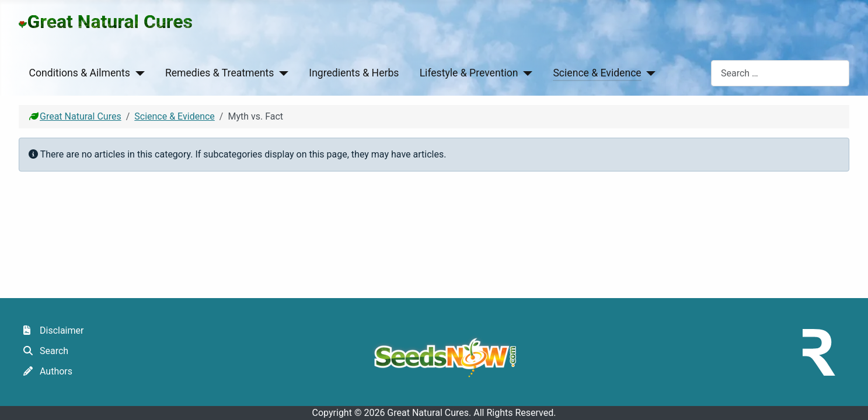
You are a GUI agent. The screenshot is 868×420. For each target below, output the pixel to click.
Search (43, 351)
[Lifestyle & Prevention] (525, 73)
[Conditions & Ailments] (137, 73)
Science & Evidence (597, 73)
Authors (46, 371)
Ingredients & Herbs (354, 73)
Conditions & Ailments (80, 73)
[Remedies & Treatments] (281, 73)
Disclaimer (51, 330)
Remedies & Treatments (220, 73)
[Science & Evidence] (649, 73)
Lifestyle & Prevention (469, 73)
